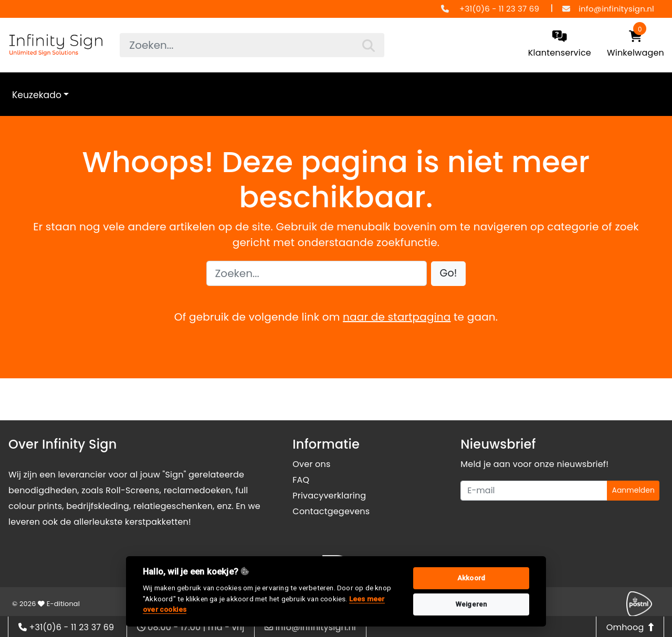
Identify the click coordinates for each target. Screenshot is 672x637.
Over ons (311, 464)
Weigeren (471, 604)
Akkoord (471, 578)
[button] (449, 274)
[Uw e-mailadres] (534, 491)
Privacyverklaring (329, 496)
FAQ (301, 480)
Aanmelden (633, 490)
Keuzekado (37, 95)
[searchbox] (252, 45)
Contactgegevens (331, 511)
